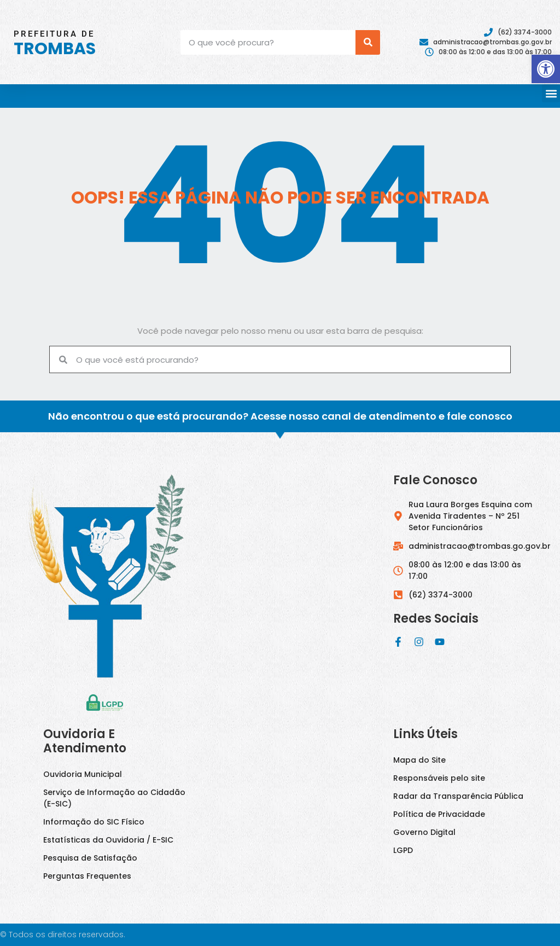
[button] (551, 93)
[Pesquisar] (368, 42)
